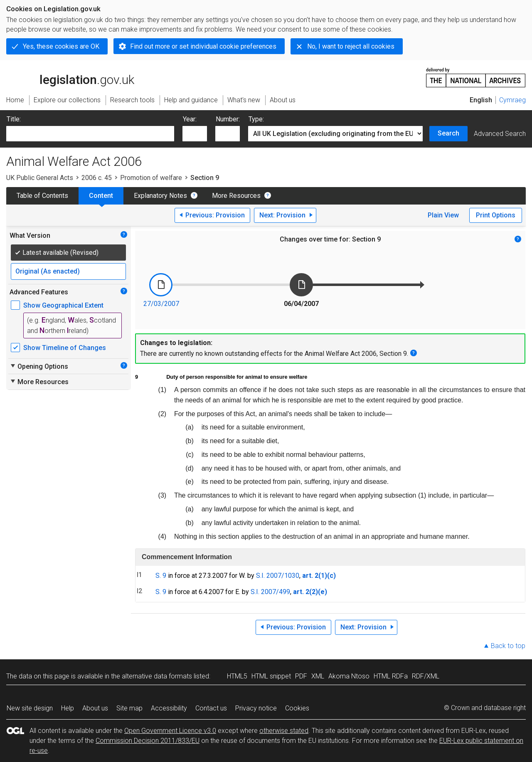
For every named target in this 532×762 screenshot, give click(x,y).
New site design (30, 708)
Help (68, 708)
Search (448, 133)
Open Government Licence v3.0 (170, 731)
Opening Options (39, 366)
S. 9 (161, 576)
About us (95, 708)
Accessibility (169, 708)
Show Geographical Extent (63, 305)
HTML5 (237, 676)
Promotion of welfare (151, 178)
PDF (301, 676)
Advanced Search (500, 134)
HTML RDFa (391, 676)
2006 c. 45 (97, 178)
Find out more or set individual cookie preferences (203, 46)
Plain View (443, 215)
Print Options (496, 215)
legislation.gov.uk (70, 77)
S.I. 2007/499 (270, 592)
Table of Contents (42, 196)
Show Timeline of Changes (65, 348)
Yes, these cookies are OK (61, 46)
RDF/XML (426, 676)
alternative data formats (157, 676)
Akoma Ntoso (349, 676)
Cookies (297, 708)
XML (318, 676)
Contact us (211, 708)
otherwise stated (284, 731)
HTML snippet (271, 676)
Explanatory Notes (160, 196)
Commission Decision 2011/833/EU (148, 741)
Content (101, 196)
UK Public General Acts (40, 178)
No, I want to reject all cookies (351, 46)
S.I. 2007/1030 (278, 576)
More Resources (236, 196)
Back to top (508, 646)
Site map (129, 708)
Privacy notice (256, 708)
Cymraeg (512, 100)
